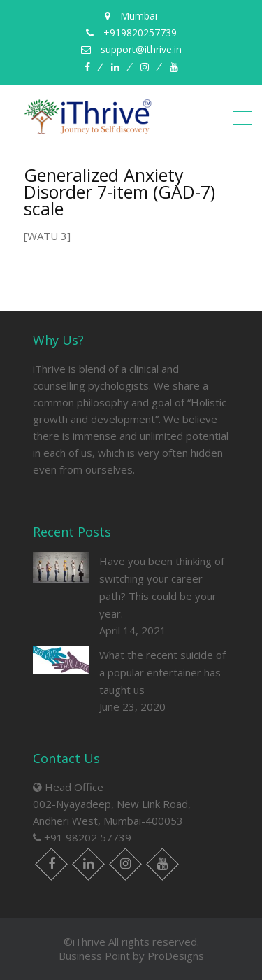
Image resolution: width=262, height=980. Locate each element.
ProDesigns (176, 956)
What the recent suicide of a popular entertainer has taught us (162, 672)
